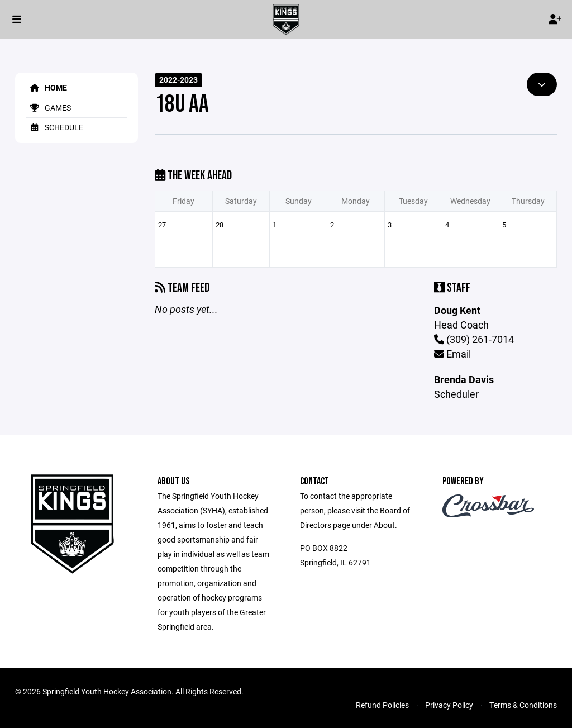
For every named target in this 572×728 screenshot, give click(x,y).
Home (47, 87)
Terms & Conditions (523, 705)
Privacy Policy (449, 705)
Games (49, 108)
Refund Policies (382, 705)
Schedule (55, 127)
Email (452, 354)
